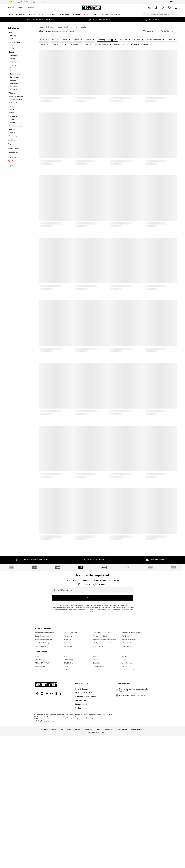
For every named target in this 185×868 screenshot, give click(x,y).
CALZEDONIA (69, 735)
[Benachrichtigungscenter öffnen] (163, 8)
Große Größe (81, 27)
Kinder (31, 7)
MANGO (125, 729)
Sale (55, 40)
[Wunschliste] (169, 8)
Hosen (59, 27)
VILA (94, 729)
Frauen (11, 7)
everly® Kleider (127, 719)
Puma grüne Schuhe (100, 709)
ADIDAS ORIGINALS (42, 735)
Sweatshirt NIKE (41, 719)
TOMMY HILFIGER (99, 739)
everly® (66, 729)
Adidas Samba (127, 715)
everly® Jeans (98, 719)
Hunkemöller (97, 742)
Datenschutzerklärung (59, 607)
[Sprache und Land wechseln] (173, 2)
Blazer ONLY (68, 712)
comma (66, 739)
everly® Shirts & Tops (42, 715)
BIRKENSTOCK (40, 739)
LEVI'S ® (125, 732)
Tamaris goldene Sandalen (44, 705)
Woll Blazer (126, 709)
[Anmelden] (156, 8)
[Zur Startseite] (92, 8)
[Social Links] (37, 838)
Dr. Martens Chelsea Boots (103, 705)
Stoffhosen (69, 27)
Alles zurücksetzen (123, 44)
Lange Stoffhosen (70, 705)
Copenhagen (68, 732)
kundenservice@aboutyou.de (78, 610)
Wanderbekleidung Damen (131, 705)
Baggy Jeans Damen (42, 709)
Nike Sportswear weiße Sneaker (104, 715)
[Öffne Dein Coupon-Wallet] (150, 8)
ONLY (37, 729)
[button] (150, 31)
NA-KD (95, 732)
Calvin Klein (97, 735)
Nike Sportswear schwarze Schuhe (105, 712)
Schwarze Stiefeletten (43, 712)
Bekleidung (50, 27)
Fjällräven (67, 742)
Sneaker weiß (69, 719)
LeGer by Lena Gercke (130, 742)
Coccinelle (39, 742)
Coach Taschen (69, 715)
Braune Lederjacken (129, 712)
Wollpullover (68, 709)
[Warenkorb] (176, 8)
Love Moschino (127, 735)
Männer (21, 7)
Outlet (12, 2)
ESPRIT (124, 739)
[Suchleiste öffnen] (144, 14)
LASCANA (38, 732)
